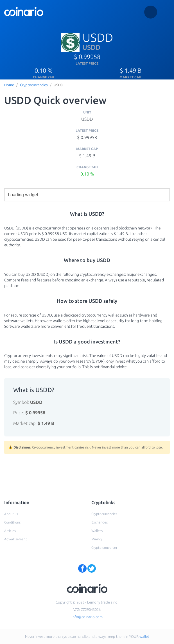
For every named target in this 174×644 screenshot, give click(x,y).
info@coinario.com (87, 617)
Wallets (97, 531)
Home (9, 85)
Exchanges (100, 522)
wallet (144, 636)
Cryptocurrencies (34, 85)
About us (11, 514)
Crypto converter (104, 548)
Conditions (12, 522)
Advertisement (16, 539)
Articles (10, 531)
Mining (97, 539)
